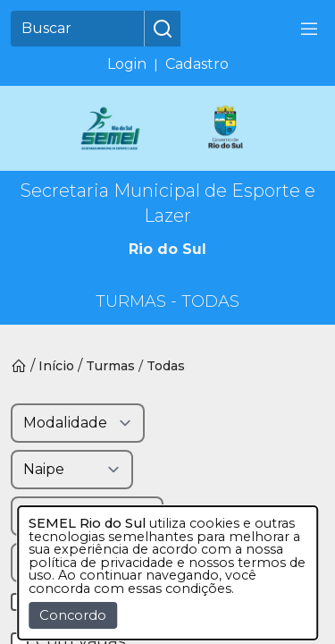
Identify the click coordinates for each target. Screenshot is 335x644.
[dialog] (168, 573)
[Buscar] (78, 29)
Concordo (73, 615)
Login (127, 64)
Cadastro (197, 64)
